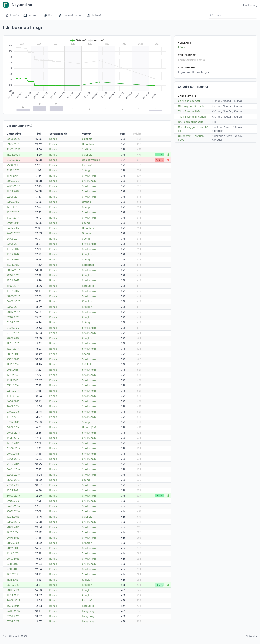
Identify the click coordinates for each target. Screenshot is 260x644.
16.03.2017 (13, 280)
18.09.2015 (13, 595)
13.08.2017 (13, 191)
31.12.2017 (13, 170)
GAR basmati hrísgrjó (191, 122)
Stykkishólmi (90, 176)
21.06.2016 (13, 464)
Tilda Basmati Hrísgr (190, 111)
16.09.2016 (13, 417)
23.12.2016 (13, 359)
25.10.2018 (13, 165)
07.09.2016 (13, 422)
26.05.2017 (13, 233)
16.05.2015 (13, 606)
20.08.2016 (13, 433)
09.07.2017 (13, 223)
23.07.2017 (13, 202)
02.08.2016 (13, 448)
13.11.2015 (12, 580)
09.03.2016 (13, 501)
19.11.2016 (12, 375)
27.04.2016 (13, 485)
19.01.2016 (13, 532)
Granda (86, 202)
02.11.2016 (13, 391)
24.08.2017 (13, 186)
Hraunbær (88, 144)
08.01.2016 (13, 543)
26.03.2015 (13, 611)
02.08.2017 (13, 197)
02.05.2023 (14, 139)
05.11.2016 (13, 385)
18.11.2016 (12, 380)
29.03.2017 (13, 275)
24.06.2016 (13, 459)
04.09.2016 (13, 427)
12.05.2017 (13, 259)
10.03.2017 (13, 291)
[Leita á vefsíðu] (233, 15)
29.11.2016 (13, 370)
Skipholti (87, 139)
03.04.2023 (14, 144)
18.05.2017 (13, 249)
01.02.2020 (13, 160)
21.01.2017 (13, 333)
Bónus (53, 139)
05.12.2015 (13, 559)
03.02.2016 (13, 522)
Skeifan (86, 149)
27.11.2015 (12, 564)
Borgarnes (88, 265)
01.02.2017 (13, 322)
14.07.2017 (13, 218)
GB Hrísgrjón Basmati (191, 106)
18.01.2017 (13, 343)
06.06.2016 (13, 469)
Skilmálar (252, 636)
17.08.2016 (13, 438)
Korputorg (88, 286)
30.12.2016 (13, 354)
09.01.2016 (13, 538)
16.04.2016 (13, 490)
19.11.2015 (12, 574)
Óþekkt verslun (91, 160)
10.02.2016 (13, 517)
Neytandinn (18, 5)
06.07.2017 (13, 228)
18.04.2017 (13, 265)
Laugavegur (89, 611)
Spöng (86, 170)
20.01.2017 (13, 338)
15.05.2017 (13, 254)
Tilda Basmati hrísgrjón (192, 117)
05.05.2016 (13, 480)
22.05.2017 (13, 244)
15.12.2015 (13, 553)
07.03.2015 (13, 616)
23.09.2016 (13, 412)
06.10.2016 (13, 401)
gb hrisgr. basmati (189, 101)
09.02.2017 (13, 317)
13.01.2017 (13, 349)
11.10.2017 (12, 176)
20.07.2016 (13, 454)
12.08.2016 (13, 443)
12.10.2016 (13, 396)
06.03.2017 (13, 301)
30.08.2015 (13, 600)
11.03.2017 (13, 286)
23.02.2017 (13, 307)
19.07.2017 (13, 207)
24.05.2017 (13, 239)
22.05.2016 (13, 475)
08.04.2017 (13, 270)
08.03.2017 (13, 296)
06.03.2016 (13, 506)
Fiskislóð (87, 165)
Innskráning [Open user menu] (250, 5)
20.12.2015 (13, 548)
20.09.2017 (13, 181)
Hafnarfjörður (90, 427)
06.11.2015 (13, 585)
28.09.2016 (13, 406)
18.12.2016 (13, 364)
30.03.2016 (13, 496)
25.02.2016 (13, 511)
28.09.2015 (13, 590)
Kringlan (87, 254)
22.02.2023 (14, 149)
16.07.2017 (13, 212)
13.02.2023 (13, 155)
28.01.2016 (13, 527)
